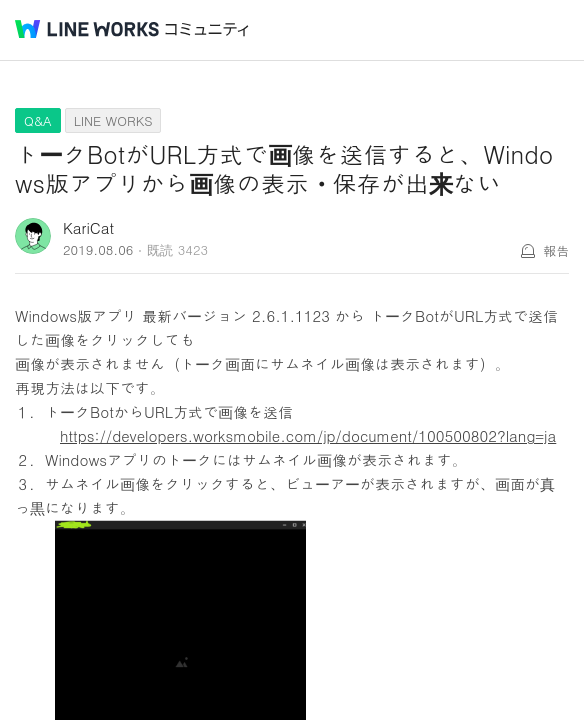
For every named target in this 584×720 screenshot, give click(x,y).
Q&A (38, 120)
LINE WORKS (113, 120)
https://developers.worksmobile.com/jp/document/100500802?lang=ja (308, 435)
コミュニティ (207, 29)
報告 (556, 250)
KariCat (88, 227)
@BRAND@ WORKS (87, 29)
